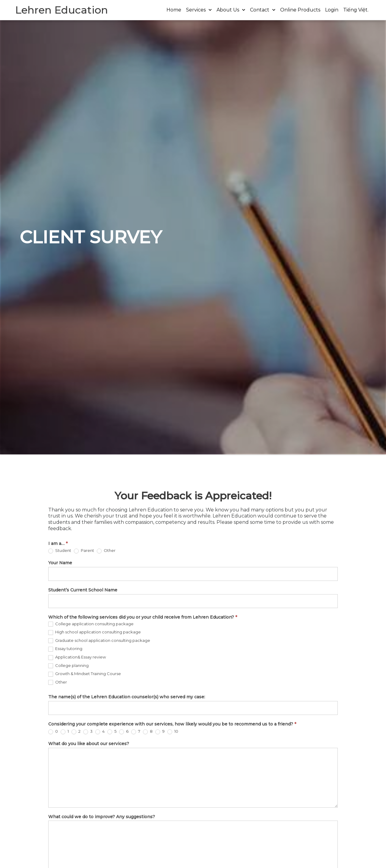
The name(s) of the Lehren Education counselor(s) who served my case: (127, 697)
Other (106, 551)
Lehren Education (62, 10)
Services (199, 10)
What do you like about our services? (89, 744)
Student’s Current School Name (83, 590)
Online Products (300, 10)
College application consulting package (91, 624)
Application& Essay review (77, 657)
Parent (84, 551)
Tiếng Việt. (356, 10)
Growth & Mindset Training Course (85, 674)
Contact (263, 10)
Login (332, 10)
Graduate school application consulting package (99, 641)
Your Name (60, 563)
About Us (231, 10)
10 (173, 732)
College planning (68, 666)
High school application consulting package (95, 632)
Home (174, 10)
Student (60, 551)
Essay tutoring (65, 649)
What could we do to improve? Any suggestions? (102, 817)
